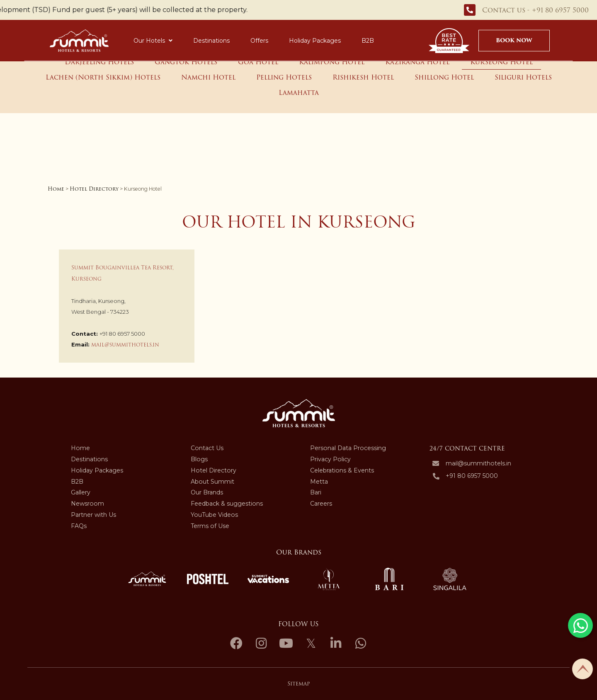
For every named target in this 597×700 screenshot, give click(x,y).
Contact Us (207, 448)
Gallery (81, 492)
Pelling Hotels (284, 77)
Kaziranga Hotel (417, 62)
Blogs (199, 459)
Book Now (514, 40)
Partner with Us (93, 515)
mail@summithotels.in (125, 345)
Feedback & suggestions (227, 504)
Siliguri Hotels (523, 77)
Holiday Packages (315, 41)
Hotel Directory (94, 189)
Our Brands (207, 492)
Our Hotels (153, 41)
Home (56, 189)
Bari (316, 492)
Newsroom (87, 504)
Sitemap (298, 684)
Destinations (211, 41)
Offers (259, 41)
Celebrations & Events (342, 470)
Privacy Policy (330, 459)
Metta (319, 482)
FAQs (79, 526)
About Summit (212, 482)
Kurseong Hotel (501, 62)
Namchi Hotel (208, 77)
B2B (368, 41)
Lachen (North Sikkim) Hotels (103, 77)
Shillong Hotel (444, 77)
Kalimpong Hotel (332, 62)
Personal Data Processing (348, 448)
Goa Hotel (258, 62)
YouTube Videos (214, 515)
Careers (321, 504)
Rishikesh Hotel (363, 77)
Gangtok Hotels (186, 62)
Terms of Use (210, 526)
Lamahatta (299, 93)
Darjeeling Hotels (99, 62)
